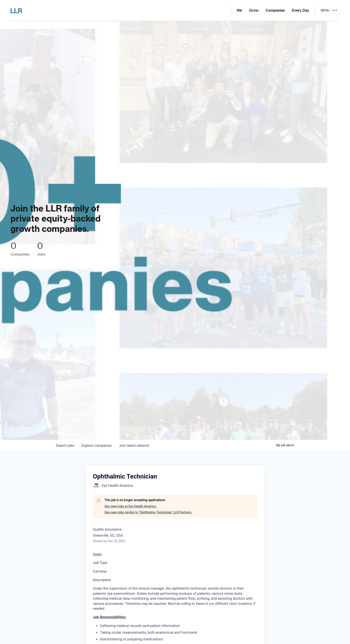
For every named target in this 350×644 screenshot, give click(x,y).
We (239, 11)
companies (97, 446)
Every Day (301, 11)
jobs (65, 446)
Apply (97, 554)
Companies (275, 11)
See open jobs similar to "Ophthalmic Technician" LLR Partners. (148, 512)
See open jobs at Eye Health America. (130, 506)
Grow (254, 11)
